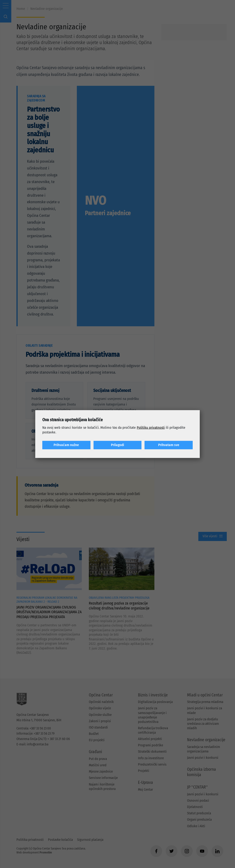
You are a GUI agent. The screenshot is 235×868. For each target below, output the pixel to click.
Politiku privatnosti (151, 428)
